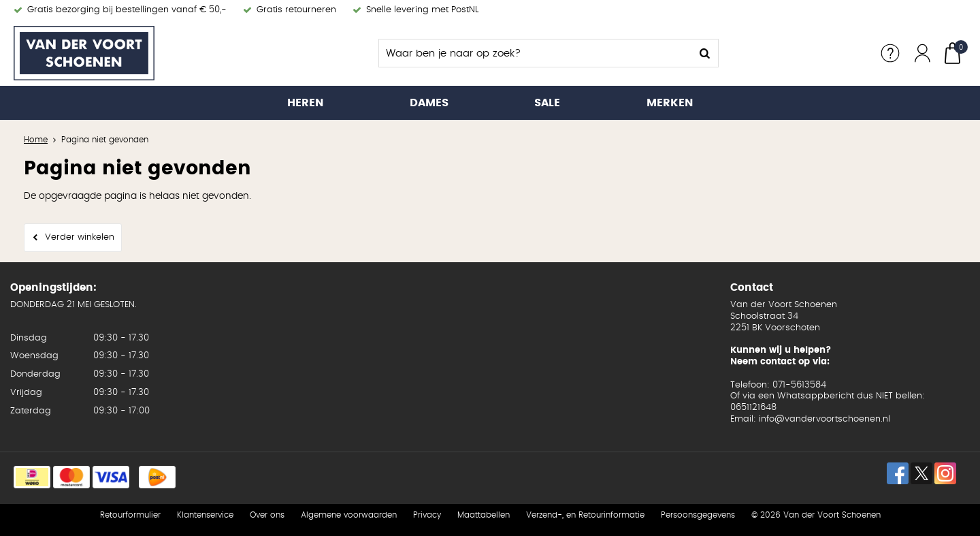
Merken (670, 103)
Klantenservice (205, 515)
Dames (429, 103)
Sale (547, 103)
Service (890, 53)
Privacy (427, 515)
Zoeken (704, 53)
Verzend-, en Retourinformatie (585, 515)
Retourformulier (130, 515)
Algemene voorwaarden (349, 515)
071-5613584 (799, 385)
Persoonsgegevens (698, 515)
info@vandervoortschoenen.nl (824, 419)
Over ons (267, 515)
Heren (305, 103)
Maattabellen (484, 515)
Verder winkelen (80, 237)
